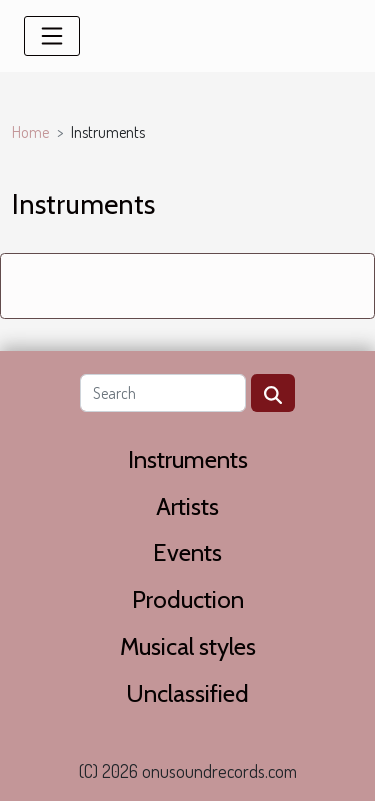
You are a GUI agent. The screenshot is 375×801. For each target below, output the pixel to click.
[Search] (163, 393)
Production (188, 599)
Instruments (188, 459)
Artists (187, 506)
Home (30, 132)
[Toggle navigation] (52, 36)
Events (187, 552)
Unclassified (187, 693)
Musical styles (188, 646)
